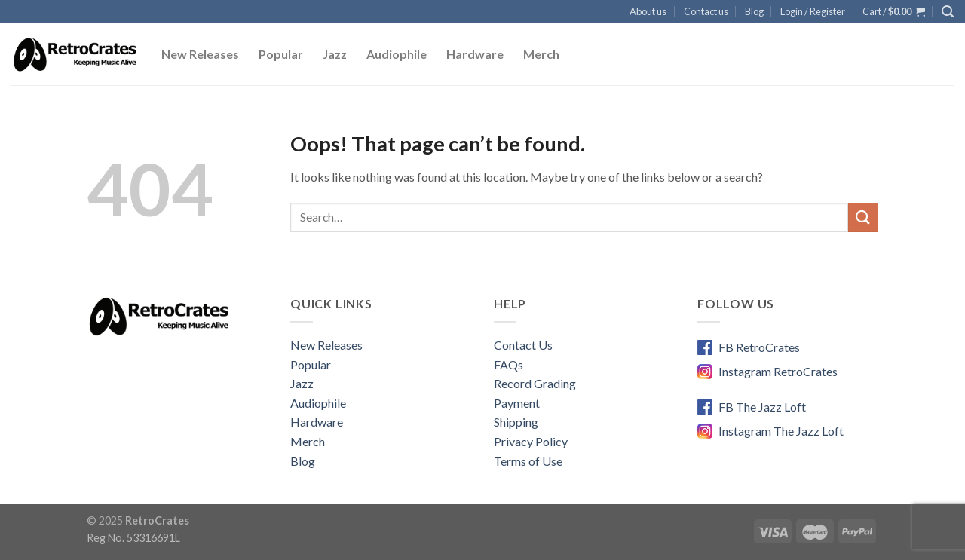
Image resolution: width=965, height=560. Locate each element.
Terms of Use (528, 461)
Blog (754, 11)
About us (648, 11)
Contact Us (523, 345)
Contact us (706, 11)
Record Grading (535, 383)
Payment (517, 403)
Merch (541, 54)
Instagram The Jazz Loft (781, 431)
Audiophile (397, 54)
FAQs (509, 364)
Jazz (335, 54)
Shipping (516, 422)
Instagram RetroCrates (778, 371)
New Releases (200, 54)
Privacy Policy (531, 441)
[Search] (948, 12)
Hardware (475, 54)
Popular (281, 54)
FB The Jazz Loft (762, 407)
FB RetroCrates (759, 347)
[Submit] (863, 217)
